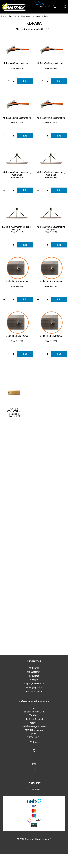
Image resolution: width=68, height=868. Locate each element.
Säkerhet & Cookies (34, 691)
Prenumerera (34, 789)
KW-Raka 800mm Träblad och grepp (14, 411)
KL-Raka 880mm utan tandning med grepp (51, 228)
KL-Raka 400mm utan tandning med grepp (17, 174)
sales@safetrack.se (34, 712)
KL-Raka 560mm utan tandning (51, 63)
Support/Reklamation (34, 684)
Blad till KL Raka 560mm (51, 281)
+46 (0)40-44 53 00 (34, 719)
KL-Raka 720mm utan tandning (17, 118)
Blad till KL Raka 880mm (51, 336)
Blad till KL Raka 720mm (17, 336)
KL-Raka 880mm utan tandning (51, 118)
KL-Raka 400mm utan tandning (17, 63)
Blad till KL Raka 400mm (17, 281)
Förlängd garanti (34, 688)
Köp (25, 81)
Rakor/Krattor (35, 16)
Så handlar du (34, 672)
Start (3, 16)
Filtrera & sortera (34, 29)
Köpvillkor (34, 676)
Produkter (10, 16)
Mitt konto (34, 668)
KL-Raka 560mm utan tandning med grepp (51, 174)
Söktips (34, 680)
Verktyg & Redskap (22, 16)
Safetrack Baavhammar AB (34, 701)
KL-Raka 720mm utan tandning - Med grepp (17, 228)
